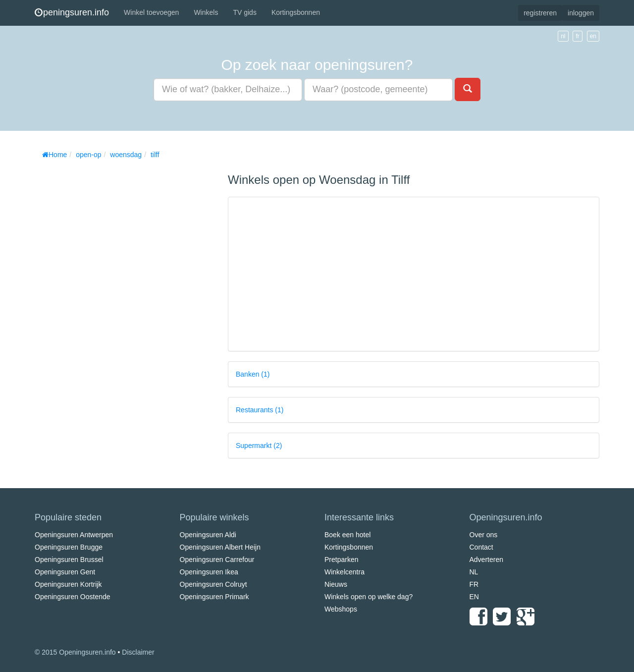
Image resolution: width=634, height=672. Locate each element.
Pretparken (341, 560)
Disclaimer (138, 652)
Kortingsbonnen (296, 12)
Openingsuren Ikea (209, 572)
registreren (540, 13)
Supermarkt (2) (259, 446)
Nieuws (336, 584)
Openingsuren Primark (214, 597)
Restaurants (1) (260, 410)
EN (474, 597)
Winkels (206, 12)
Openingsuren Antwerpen (74, 535)
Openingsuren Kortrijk (68, 584)
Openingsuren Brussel (69, 560)
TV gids (244, 12)
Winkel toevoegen (151, 12)
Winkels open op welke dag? (369, 597)
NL (474, 572)
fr (577, 36)
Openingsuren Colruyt (213, 584)
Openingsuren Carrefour (217, 560)
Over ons (484, 535)
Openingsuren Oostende (73, 597)
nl (563, 36)
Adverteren (486, 560)
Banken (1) (253, 374)
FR (474, 584)
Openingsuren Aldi (208, 535)
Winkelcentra (344, 572)
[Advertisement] (109, 312)
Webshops (341, 609)
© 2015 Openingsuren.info (75, 652)
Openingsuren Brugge (69, 547)
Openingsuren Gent (65, 572)
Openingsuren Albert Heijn (220, 547)
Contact (481, 547)
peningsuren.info (72, 12)
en (593, 36)
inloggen (581, 13)
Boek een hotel (347, 535)
